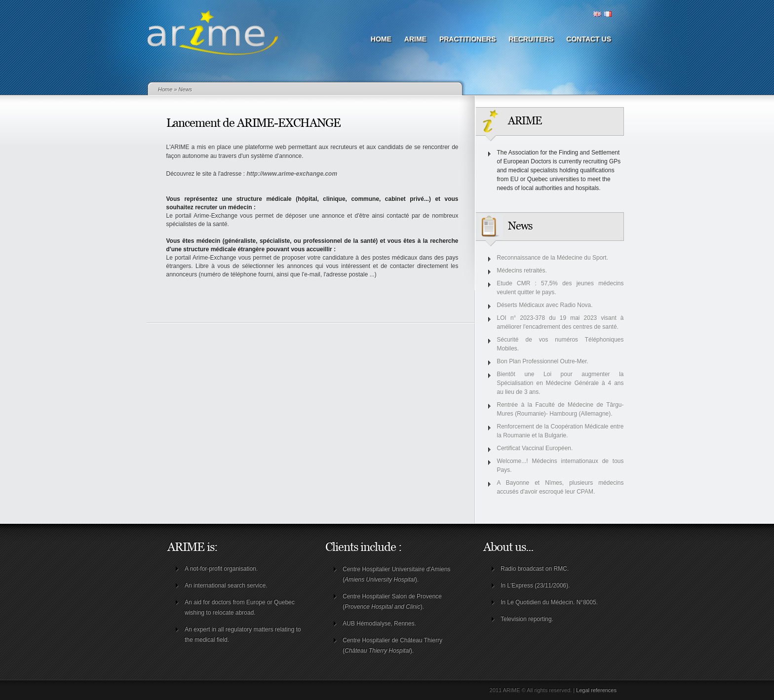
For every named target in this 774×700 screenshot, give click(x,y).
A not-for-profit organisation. (221, 569)
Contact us (589, 39)
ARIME (415, 39)
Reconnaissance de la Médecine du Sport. (553, 258)
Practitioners (467, 39)
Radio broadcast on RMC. (535, 569)
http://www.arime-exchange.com (292, 174)
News (186, 89)
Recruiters (531, 39)
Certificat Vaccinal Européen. (535, 448)
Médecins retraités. (522, 271)
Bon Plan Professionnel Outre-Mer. (543, 361)
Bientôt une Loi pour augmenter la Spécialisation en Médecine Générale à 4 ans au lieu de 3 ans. (561, 383)
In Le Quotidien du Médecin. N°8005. (549, 602)
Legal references (596, 690)
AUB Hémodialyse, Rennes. (379, 623)
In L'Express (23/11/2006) (534, 585)
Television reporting (526, 619)
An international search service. (226, 585)
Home (381, 39)
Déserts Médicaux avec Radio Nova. (545, 305)
